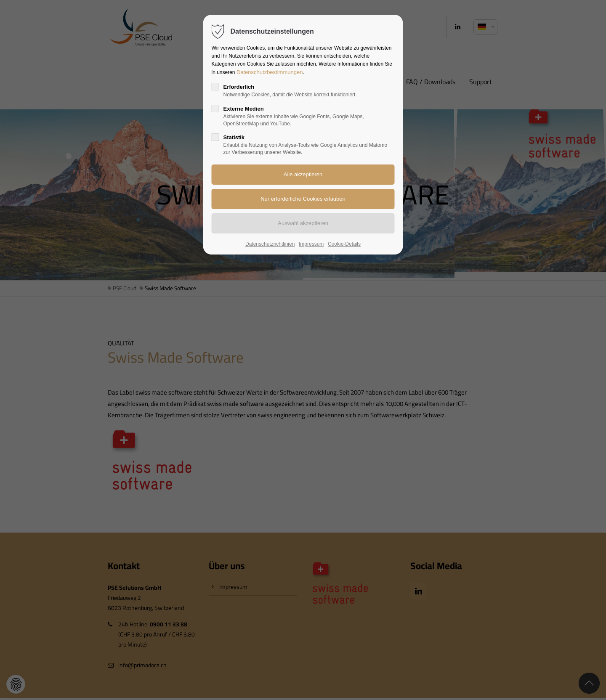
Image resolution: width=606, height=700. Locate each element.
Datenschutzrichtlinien (270, 244)
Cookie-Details (344, 244)
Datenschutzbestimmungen (270, 72)
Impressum (311, 244)
